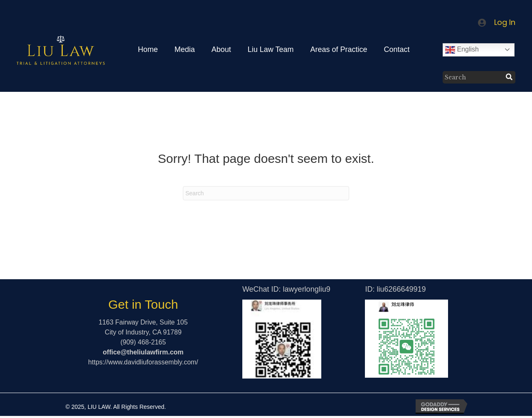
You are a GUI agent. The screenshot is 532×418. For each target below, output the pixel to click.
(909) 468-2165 (143, 342)
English (462, 50)
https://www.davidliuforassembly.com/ (143, 362)
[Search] (266, 193)
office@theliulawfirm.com (143, 352)
